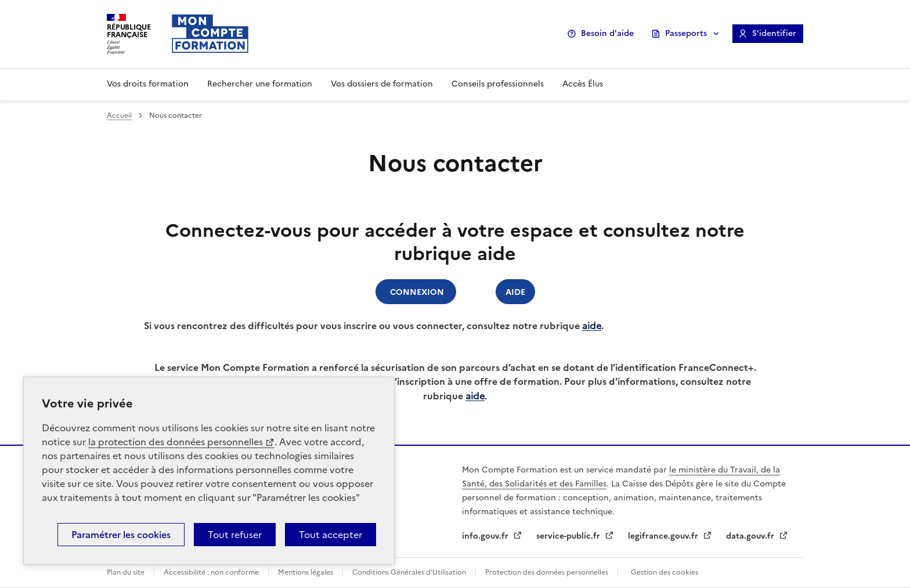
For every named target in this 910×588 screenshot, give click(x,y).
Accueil (119, 116)
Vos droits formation (148, 84)
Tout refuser (235, 535)
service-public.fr (569, 536)
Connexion (416, 291)
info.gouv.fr (486, 536)
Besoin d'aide (607, 33)
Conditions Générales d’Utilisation (409, 572)
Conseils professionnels (498, 84)
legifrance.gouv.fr (664, 536)
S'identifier (774, 33)
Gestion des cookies (665, 572)
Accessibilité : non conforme (211, 572)
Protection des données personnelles (547, 572)
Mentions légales (306, 572)
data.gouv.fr (751, 536)
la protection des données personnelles (176, 442)
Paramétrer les (121, 535)
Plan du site (126, 572)
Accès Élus (583, 84)
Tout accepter (331, 535)
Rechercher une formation (260, 84)
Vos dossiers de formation (382, 84)
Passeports (686, 33)
